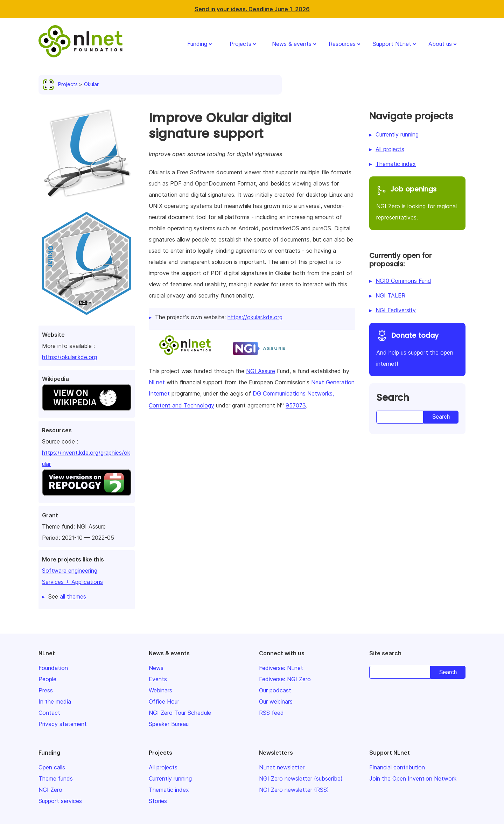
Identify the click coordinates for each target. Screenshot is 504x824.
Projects (240, 44)
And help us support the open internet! (417, 348)
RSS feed (271, 713)
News (156, 668)
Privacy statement (63, 724)
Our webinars (276, 701)
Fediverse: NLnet (281, 668)
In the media (55, 701)
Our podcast (275, 690)
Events (158, 679)
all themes (73, 596)
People (47, 679)
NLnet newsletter (282, 767)
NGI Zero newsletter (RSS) (294, 790)
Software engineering (70, 571)
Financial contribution (397, 767)
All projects (390, 149)
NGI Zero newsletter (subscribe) (301, 778)
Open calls (52, 767)
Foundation (53, 668)
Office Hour (164, 701)
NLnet (157, 382)
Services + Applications (72, 582)
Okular (91, 84)
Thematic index (396, 164)
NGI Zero (50, 790)
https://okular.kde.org (69, 357)
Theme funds (56, 778)
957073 (296, 406)
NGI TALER (390, 295)
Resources (342, 44)
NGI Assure (261, 371)
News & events (292, 44)
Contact (49, 713)
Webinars (160, 690)
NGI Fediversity (396, 310)
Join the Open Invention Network (413, 778)
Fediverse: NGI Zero (285, 679)
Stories (158, 801)
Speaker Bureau (169, 724)
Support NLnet (392, 44)
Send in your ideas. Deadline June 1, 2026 (252, 9)
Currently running (397, 134)
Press (46, 690)
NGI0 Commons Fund (403, 281)
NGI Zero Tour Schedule (180, 713)
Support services (60, 801)
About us (440, 44)
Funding (197, 44)
